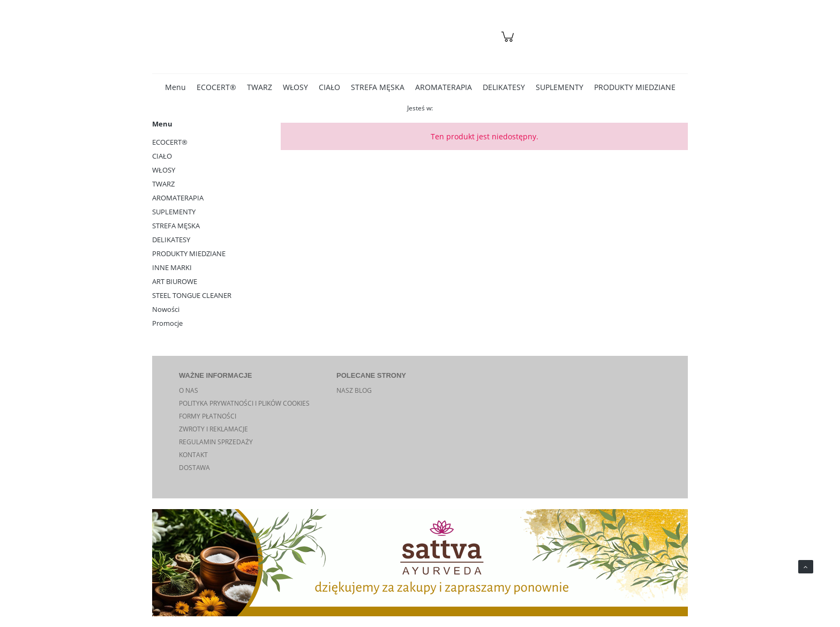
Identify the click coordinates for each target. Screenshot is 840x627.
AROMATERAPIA (178, 198)
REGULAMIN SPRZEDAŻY (216, 442)
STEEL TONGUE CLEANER (192, 295)
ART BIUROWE (175, 281)
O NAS (189, 390)
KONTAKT (193, 455)
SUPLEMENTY (174, 212)
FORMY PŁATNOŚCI (208, 416)
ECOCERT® (170, 142)
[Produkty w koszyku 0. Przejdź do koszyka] (509, 42)
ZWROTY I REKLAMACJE (213, 429)
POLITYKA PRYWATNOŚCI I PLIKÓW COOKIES (244, 403)
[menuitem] (175, 87)
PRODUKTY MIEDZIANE (189, 253)
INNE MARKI (172, 267)
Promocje (167, 323)
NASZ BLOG (354, 390)
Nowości (166, 309)
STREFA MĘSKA (176, 226)
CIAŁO (162, 156)
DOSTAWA (194, 468)
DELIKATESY (171, 240)
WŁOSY (164, 170)
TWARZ (163, 184)
